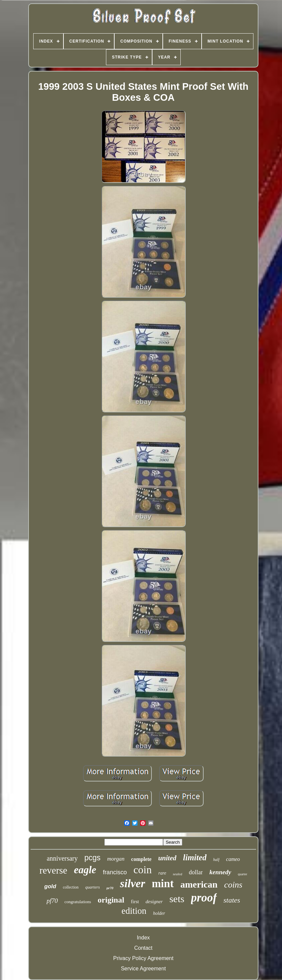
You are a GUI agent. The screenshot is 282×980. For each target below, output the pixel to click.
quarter (242, 874)
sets (177, 899)
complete (141, 859)
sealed (177, 874)
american (199, 884)
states (232, 900)
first (135, 902)
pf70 (52, 901)
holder (159, 913)
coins (233, 885)
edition (134, 911)
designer (154, 902)
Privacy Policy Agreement (143, 958)
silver (133, 883)
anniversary (62, 858)
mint (163, 884)
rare (162, 873)
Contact (143, 948)
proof (204, 898)
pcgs (93, 858)
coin (143, 870)
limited (195, 857)
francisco (115, 872)
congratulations (78, 902)
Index (143, 938)
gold (50, 886)
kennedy (220, 872)
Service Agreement (143, 969)
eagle (85, 870)
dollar (196, 872)
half (216, 860)
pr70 (110, 888)
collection (71, 887)
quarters (92, 887)
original (111, 900)
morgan (116, 859)
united (167, 858)
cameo (233, 859)
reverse (53, 870)
